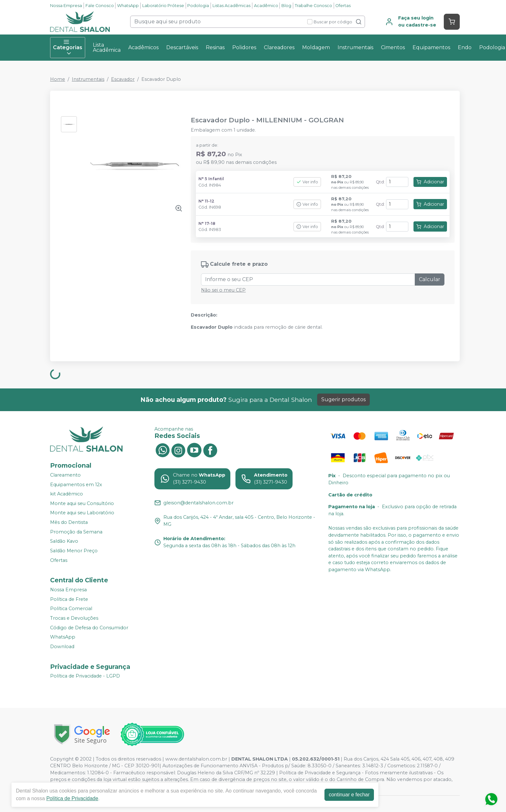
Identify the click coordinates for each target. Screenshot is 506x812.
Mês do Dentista (69, 522)
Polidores (244, 47)
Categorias (68, 48)
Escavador (123, 79)
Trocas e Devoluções (74, 618)
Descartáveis (182, 47)
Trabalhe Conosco (313, 6)
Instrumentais (355, 47)
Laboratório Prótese (163, 6)
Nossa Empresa (66, 6)
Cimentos (393, 47)
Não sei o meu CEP (223, 290)
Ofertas (343, 6)
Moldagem (316, 47)
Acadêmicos (143, 47)
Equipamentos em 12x (76, 485)
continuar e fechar (349, 795)
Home (58, 79)
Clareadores (279, 47)
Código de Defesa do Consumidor (89, 628)
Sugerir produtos (343, 399)
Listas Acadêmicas (231, 6)
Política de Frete (69, 599)
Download (62, 647)
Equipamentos (431, 47)
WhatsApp (128, 6)
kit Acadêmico (67, 494)
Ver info (307, 182)
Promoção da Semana (76, 532)
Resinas (215, 47)
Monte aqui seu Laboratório (82, 513)
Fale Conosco (100, 6)
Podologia (198, 6)
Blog (286, 6)
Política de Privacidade (72, 798)
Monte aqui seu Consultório (82, 503)
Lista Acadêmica (107, 47)
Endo (465, 47)
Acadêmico (266, 6)
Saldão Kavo (64, 541)
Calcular (430, 279)
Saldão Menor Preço (74, 551)
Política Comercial (71, 609)
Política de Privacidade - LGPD (85, 676)
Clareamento (65, 475)
